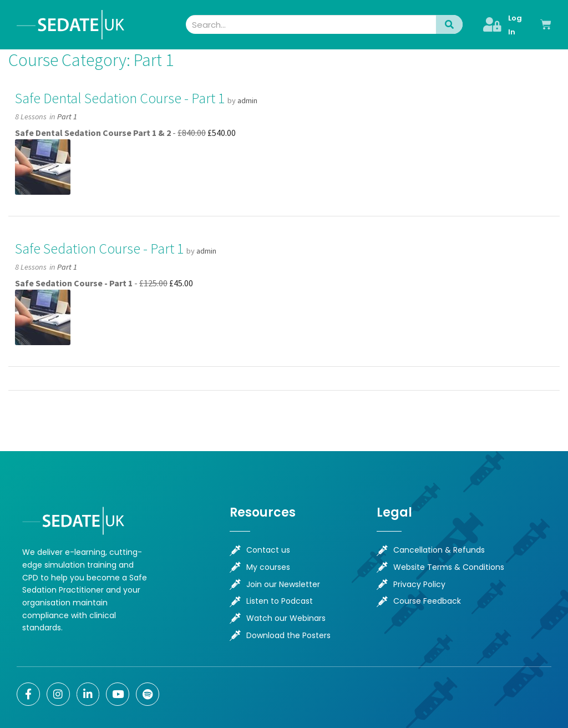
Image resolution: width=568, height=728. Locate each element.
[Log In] (492, 24)
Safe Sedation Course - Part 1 (99, 249)
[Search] (449, 24)
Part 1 (67, 117)
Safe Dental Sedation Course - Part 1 (120, 98)
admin (247, 100)
